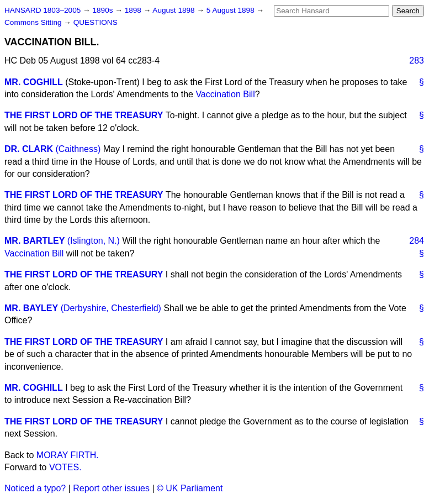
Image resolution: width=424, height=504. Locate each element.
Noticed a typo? (35, 488)
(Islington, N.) (94, 241)
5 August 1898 (232, 10)
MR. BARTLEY (35, 241)
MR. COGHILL (34, 82)
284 (417, 241)
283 (417, 61)
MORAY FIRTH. (68, 455)
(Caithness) (78, 149)
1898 (134, 10)
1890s (104, 10)
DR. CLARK (29, 149)
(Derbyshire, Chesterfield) (111, 308)
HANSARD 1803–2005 (43, 10)
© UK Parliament (190, 488)
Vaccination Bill (225, 94)
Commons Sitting (34, 22)
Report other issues (111, 488)
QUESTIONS (96, 22)
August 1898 (174, 10)
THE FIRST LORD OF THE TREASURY (84, 115)
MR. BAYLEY (31, 308)
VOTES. (65, 467)
